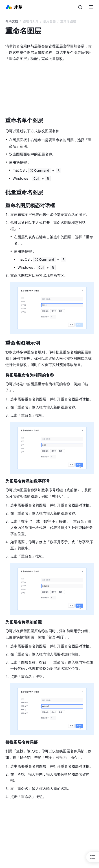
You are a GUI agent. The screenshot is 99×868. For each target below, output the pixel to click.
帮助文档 (12, 21)
